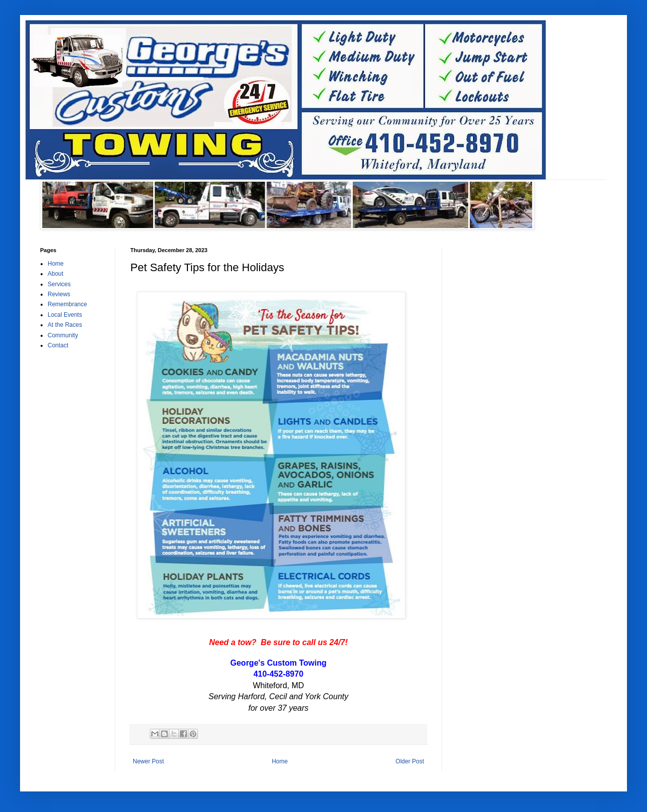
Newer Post (148, 761)
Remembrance (67, 304)
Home (280, 761)
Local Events (65, 315)
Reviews (59, 294)
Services (59, 284)
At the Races (65, 325)
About (55, 274)
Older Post (410, 761)
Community (63, 335)
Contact (58, 345)
